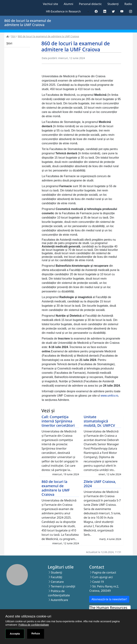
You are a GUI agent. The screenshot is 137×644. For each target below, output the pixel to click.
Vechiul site (50, 4)
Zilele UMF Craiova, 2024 (100, 484)
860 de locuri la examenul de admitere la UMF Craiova (48, 36)
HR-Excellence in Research (63, 11)
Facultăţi (57, 577)
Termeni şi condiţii (63, 586)
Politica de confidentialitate (34, 625)
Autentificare (59, 600)
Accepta (15, 634)
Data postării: (50, 58)
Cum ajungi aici (102, 577)
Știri (13, 36)
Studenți (113, 4)
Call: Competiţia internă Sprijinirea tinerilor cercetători (58, 421)
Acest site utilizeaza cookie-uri (28, 616)
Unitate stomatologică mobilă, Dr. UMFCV (99, 421)
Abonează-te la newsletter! (109, 599)
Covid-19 (98, 582)
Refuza (36, 633)
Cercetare (57, 582)
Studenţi (56, 572)
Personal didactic (90, 4)
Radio (128, 4)
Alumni (68, 4)
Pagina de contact (104, 572)
